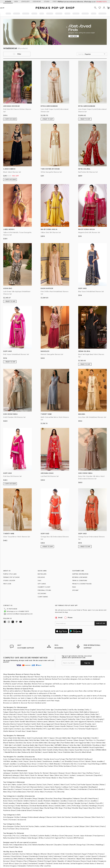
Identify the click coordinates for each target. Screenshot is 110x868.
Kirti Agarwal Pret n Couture (62, 838)
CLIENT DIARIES (43, 597)
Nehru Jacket (17, 784)
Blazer (82, 826)
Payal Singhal (98, 719)
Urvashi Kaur (21, 731)
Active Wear (39, 792)
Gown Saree (36, 778)
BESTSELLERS (42, 574)
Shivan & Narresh (9, 714)
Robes (102, 784)
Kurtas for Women (42, 773)
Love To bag (60, 759)
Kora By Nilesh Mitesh (83, 752)
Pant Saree (46, 778)
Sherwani (32, 784)
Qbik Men (8, 745)
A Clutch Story (43, 764)
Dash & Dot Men (15, 738)
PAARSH (85, 747)
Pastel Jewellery (9, 803)
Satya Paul (41, 710)
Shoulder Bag (77, 808)
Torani (76, 726)
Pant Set (30, 792)
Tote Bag (67, 808)
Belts (63, 806)
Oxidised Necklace (37, 806)
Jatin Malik (17, 745)
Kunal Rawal (60, 740)
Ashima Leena (42, 722)
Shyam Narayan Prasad (64, 724)
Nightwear (7, 778)
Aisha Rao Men (75, 745)
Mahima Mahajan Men (62, 747)
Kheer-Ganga (79, 740)
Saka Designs (33, 838)
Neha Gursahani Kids (11, 838)
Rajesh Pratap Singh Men (81, 738)
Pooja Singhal (30, 710)
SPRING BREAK (101, 750)
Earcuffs (84, 798)
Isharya (18, 759)
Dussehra (58, 845)
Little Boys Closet (57, 836)
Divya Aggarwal (48, 724)
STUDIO (47, 1)
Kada (46, 806)
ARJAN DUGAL (87, 745)
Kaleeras (77, 798)
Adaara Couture (62, 729)
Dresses (62, 773)
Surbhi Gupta (8, 729)
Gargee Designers (10, 747)
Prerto (74, 766)
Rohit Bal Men (35, 740)
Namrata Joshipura (95, 722)
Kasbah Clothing (34, 747)
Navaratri (50, 845)
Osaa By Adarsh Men (39, 712)
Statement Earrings (66, 803)
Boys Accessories (22, 829)
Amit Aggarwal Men (83, 743)
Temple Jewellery (23, 803)
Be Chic (74, 764)
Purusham (101, 740)
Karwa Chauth (9, 847)
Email (59, 617)
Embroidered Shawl (24, 810)
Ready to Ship (57, 778)
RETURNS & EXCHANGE (80, 577)
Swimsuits (90, 775)
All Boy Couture (44, 838)
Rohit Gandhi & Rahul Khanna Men (55, 750)
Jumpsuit (18, 789)
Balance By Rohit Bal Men (32, 752)
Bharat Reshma (9, 743)
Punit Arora (7, 750)
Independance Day (20, 845)
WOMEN (8, 1)
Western (74, 789)
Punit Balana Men (67, 743)
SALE (39, 580)
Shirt (88, 826)
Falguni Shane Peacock (12, 712)
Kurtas (39, 784)
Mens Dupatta (8, 789)
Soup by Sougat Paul (11, 726)
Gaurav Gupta (9, 722)
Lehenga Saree (25, 778)
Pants (50, 784)
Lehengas (7, 773)
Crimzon (81, 766)
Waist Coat (65, 784)
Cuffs (22, 798)
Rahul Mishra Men (19, 750)
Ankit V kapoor (49, 738)
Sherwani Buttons (37, 787)
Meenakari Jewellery (60, 801)
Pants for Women (37, 775)
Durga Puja (81, 845)
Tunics (97, 773)
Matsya (70, 726)
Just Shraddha (67, 761)
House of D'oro (79, 761)
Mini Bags (59, 808)
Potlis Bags (76, 806)
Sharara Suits (51, 817)
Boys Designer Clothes (11, 826)
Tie (55, 792)
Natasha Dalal (19, 710)
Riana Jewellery (98, 761)
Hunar (26, 761)
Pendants (47, 801)
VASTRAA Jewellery (10, 761)
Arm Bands (18, 801)
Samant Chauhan (24, 724)
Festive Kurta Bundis (96, 789)
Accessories (27, 789)
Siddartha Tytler (74, 719)
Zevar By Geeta (36, 761)
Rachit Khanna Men (46, 745)
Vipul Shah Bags (94, 764)
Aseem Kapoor (32, 731)
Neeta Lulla (69, 722)
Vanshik (94, 738)
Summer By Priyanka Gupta (58, 712)
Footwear (49, 792)
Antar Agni (50, 710)
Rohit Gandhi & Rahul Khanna (44, 719)
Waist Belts (7, 808)
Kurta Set (61, 817)
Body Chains (8, 801)
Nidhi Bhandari (55, 764)
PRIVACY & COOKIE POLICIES (82, 584)
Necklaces (7, 798)
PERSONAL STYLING (44, 590)
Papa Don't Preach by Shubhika (25, 717)
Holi (11, 845)
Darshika (19, 743)
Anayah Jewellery (10, 764)
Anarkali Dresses (78, 817)
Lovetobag (22, 764)
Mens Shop (7, 792)
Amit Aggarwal (80, 722)
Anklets (26, 801)
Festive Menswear (19, 792)
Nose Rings (58, 798)
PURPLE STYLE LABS (10, 574)
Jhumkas (92, 803)
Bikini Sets (59, 775)
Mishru (88, 714)
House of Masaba (36, 726)
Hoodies (96, 784)
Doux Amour (32, 764)
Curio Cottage (9, 759)
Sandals (57, 806)
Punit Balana (54, 717)
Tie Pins (73, 784)
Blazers (19, 787)
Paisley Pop (43, 766)
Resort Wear (49, 775)
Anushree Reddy (61, 710)
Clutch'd (80, 759)
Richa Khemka (37, 729)
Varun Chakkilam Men (66, 752)
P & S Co (16, 836)
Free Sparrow (99, 836)
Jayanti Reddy (42, 714)
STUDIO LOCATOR (9, 580)
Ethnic (67, 789)
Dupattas (98, 775)
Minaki (88, 761)
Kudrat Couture (47, 747)
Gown (68, 773)
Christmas (91, 845)
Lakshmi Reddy (44, 836)
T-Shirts (12, 787)
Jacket (76, 826)
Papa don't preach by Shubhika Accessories (21, 766)
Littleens (23, 838)
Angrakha (84, 787)
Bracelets (28, 798)
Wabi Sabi (45, 740)
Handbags (93, 806)
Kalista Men (22, 747)
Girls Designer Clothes (11, 817)
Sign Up (87, 663)
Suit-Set (26, 787)
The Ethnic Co (91, 740)
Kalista (51, 714)
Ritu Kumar (20, 719)
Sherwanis (54, 773)
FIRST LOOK (7, 584)
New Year (19, 847)
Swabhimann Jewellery (51, 761)
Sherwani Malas (50, 789)
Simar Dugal (85, 726)
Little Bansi (25, 836)
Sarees (31, 773)
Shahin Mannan (9, 731)
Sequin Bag (87, 808)
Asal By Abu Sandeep (76, 710)
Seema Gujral (62, 719)
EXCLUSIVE (41, 577)
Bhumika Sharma (10, 724)
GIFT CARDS (42, 584)
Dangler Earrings (81, 803)
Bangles (41, 798)
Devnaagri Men (54, 743)
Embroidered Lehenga (37, 817)
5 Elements (66, 764)
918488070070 (101, 2)
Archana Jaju (19, 729)
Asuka (52, 740)
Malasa (93, 726)
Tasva (5, 738)
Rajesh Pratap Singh (82, 717)
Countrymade (37, 738)
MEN (16, 1)
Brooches (61, 792)
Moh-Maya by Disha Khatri (32, 759)
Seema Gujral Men (76, 750)
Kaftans (90, 773)
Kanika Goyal (79, 724)
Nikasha (52, 722)
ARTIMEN (58, 745)
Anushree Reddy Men (30, 745)
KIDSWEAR (37, 1)
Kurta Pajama (56, 787)
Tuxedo (76, 787)
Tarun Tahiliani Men (98, 743)
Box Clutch (97, 808)
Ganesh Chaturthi (69, 845)
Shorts (6, 787)
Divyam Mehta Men (63, 738)
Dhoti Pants (25, 775)
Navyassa (69, 836)
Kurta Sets (24, 773)
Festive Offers (68, 778)
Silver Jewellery (52, 803)
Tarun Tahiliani (87, 719)
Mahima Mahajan (77, 714)
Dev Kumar (28, 743)
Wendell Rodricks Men (13, 752)
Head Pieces (93, 798)
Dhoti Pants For (98, 817)
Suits (45, 784)
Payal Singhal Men (96, 747)
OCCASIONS (42, 593)
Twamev (69, 740)
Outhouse (88, 759)
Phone (70, 617)
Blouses (15, 778)
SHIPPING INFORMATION (80, 574)
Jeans (47, 787)
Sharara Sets (76, 773)
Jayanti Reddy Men (50, 752)
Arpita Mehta (48, 726)
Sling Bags (26, 808)
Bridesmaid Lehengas (11, 775)
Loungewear (38, 789)
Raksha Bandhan (39, 845)
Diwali (6, 845)
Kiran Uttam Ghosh (62, 714)
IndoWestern (83, 789)
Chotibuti (34, 836)
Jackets (73, 775)
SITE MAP (75, 590)
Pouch (101, 806)
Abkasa (65, 745)
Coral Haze (82, 764)
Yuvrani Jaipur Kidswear (83, 836)
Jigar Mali (51, 729)
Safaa (28, 729)
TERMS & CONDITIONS (80, 580)
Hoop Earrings (9, 806)
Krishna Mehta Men (40, 743)
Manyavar (94, 712)
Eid (30, 845)
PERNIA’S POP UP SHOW (11, 577)
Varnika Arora (49, 759)
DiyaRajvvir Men (99, 745)
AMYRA (104, 764)
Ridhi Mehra (84, 712)
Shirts (25, 784)
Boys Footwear (9, 829)
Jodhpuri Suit (67, 787)
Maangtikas (68, 798)
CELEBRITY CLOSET (44, 587)
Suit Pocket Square (84, 784)
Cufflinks (60, 789)
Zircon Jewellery (91, 801)
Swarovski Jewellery (76, 801)
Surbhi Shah (36, 724)
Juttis (69, 806)
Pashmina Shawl (9, 810)
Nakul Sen (95, 714)
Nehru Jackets (40, 826)
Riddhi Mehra (96, 717)
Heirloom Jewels (36, 801)
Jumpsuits (81, 775)
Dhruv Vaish (26, 738)
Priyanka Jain (90, 724)
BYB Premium (79, 838)
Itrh (45, 729)
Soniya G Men (89, 750)
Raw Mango (8, 710)
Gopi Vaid (24, 726)
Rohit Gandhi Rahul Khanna (26, 722)
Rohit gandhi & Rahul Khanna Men (16, 740)
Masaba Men (77, 747)
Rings (35, 798)
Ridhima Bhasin (9, 719)
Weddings (99, 845)
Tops (84, 773)
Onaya (20, 714)
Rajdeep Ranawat (67, 717)
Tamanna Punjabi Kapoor (88, 729)
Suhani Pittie (53, 766)
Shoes (51, 806)
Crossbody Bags (37, 808)
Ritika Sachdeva (65, 766)
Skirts (66, 775)
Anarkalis (15, 773)
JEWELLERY (25, 1)
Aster (21, 761)
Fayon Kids (7, 836)
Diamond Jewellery (38, 803)
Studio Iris (73, 729)
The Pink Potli (71, 759)
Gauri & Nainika (29, 714)
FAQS (74, 587)
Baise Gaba (74, 712)
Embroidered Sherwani (64, 826)
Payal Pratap (43, 717)
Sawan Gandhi (60, 726)
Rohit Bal (29, 719)
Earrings (15, 798)
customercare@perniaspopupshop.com (20, 614)
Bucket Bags (49, 808)
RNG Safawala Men (34, 750)
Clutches (85, 806)
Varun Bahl (60, 722)
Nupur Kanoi (8, 717)
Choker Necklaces (22, 806)
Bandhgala (93, 787)
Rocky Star (26, 712)
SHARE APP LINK (101, 623)
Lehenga (24, 817)
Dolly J (88, 710)
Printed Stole (38, 810)
